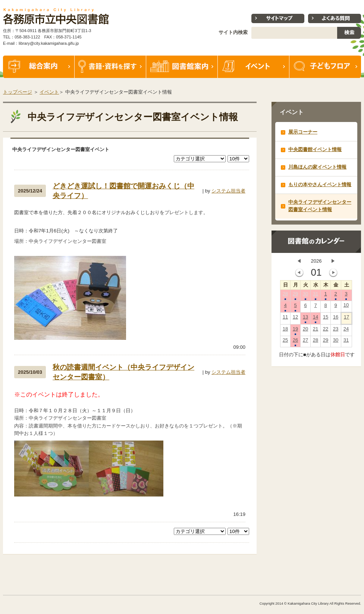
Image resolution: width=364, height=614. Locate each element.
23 (336, 331)
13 (305, 319)
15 (326, 319)
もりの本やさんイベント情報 (320, 184)
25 (285, 342)
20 (305, 331)
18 (285, 331)
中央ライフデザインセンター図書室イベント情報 (320, 206)
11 (285, 319)
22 (326, 331)
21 (316, 331)
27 (305, 342)
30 (305, 295)
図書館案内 (182, 67)
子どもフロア (325, 67)
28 (285, 295)
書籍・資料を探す (110, 67)
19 (295, 331)
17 (346, 319)
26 (295, 342)
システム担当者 (228, 191)
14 (316, 319)
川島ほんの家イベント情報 (317, 167)
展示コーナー (303, 132)
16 (336, 319)
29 (295, 295)
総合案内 (39, 67)
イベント (254, 67)
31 (316, 295)
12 (295, 319)
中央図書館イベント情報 (315, 149)
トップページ (18, 92)
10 (346, 307)
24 (346, 331)
